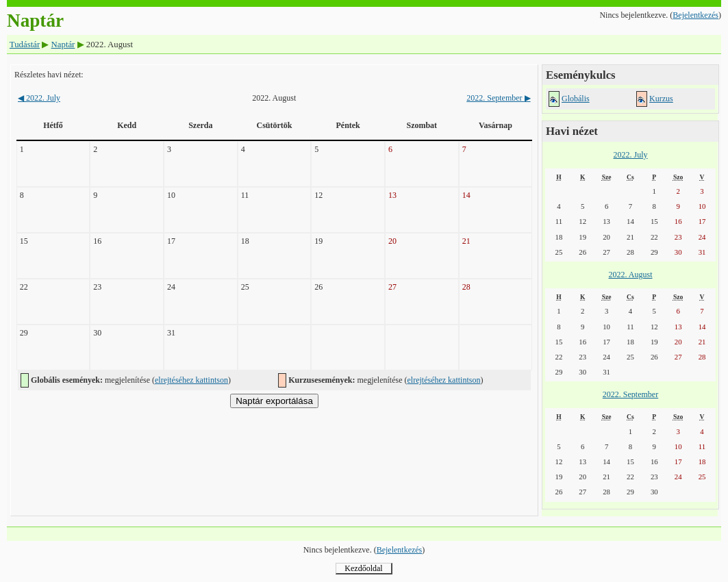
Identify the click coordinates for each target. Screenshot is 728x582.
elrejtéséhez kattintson (191, 380)
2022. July (39, 98)
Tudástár (25, 45)
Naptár (63, 45)
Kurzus (661, 99)
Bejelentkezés (695, 15)
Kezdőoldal (363, 568)
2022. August (630, 275)
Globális (576, 99)
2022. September (498, 98)
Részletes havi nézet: (49, 75)
